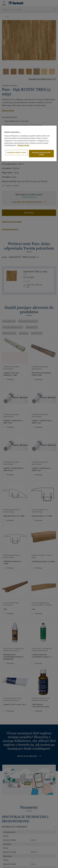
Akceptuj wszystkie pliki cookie (41, 153)
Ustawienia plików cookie (17, 152)
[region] (29, 143)
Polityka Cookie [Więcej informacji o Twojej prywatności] (23, 145)
